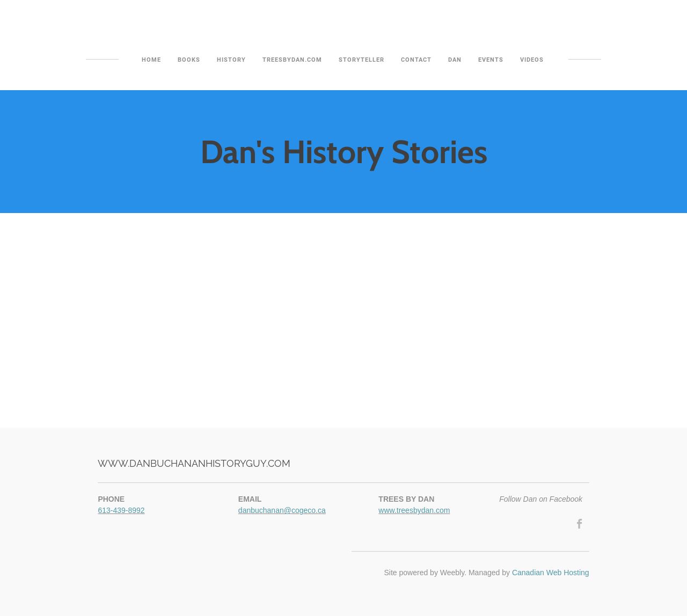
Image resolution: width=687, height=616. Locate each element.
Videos (532, 60)
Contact (416, 60)
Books (189, 60)
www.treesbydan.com (414, 510)
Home (151, 60)
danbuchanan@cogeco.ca (282, 510)
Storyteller (361, 60)
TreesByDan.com (292, 60)
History (231, 60)
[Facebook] (580, 524)
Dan (455, 60)
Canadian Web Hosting (551, 573)
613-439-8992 (121, 510)
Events (491, 60)
